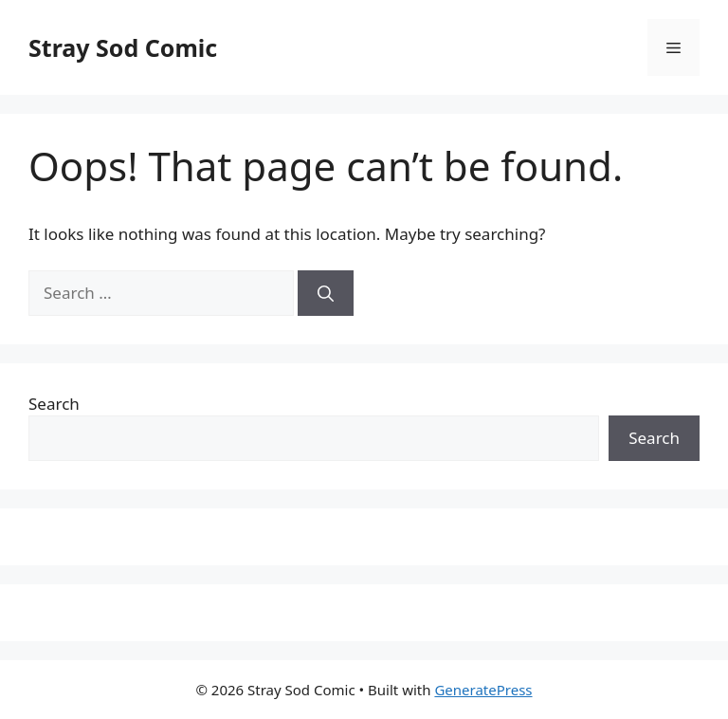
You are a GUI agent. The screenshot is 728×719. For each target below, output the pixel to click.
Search (54, 404)
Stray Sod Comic (123, 47)
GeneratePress (483, 690)
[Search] (326, 293)
